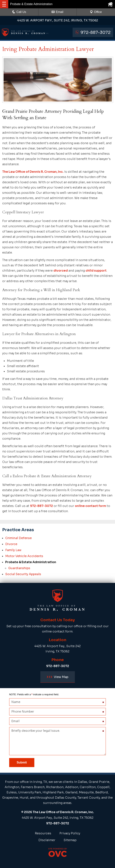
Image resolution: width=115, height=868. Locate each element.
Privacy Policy (70, 833)
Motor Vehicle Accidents (24, 556)
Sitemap (70, 840)
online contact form (90, 506)
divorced (61, 271)
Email (57, 12)
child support (96, 271)
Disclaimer (47, 840)
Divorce (11, 544)
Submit (22, 762)
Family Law (13, 550)
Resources (43, 833)
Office (96, 12)
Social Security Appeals (23, 574)
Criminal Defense (18, 538)
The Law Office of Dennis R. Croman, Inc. (33, 172)
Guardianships (19, 568)
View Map (58, 677)
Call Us (19, 12)
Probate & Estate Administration (31, 562)
